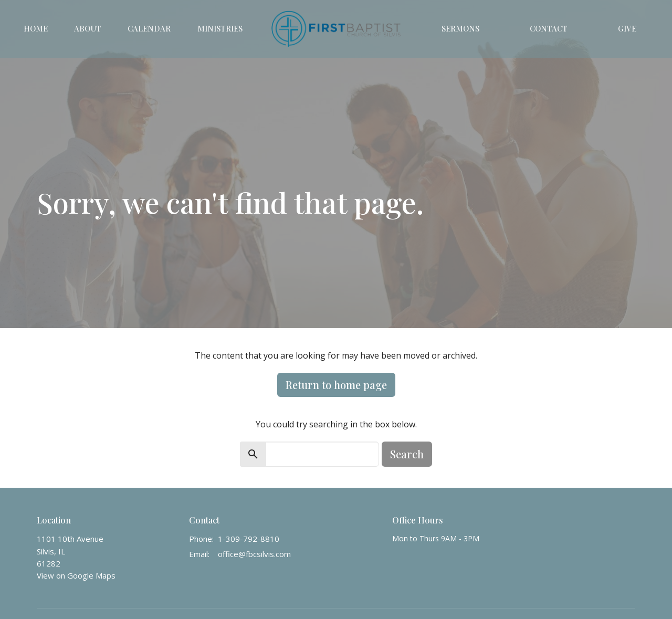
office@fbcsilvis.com (254, 554)
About (88, 28)
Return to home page (336, 385)
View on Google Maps (76, 575)
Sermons (460, 28)
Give (627, 28)
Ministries (220, 28)
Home (36, 28)
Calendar (149, 28)
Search (407, 454)
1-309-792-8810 (249, 539)
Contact (549, 28)
